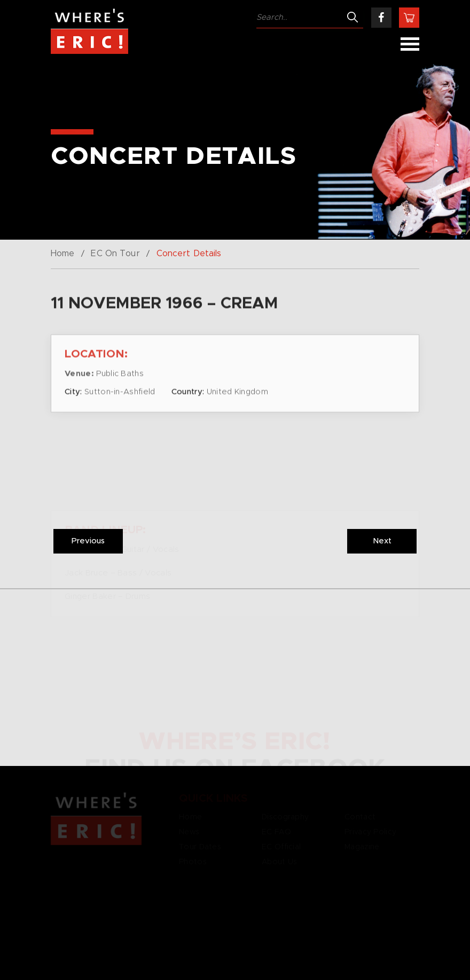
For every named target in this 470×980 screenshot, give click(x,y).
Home (62, 254)
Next (382, 541)
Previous (88, 541)
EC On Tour (115, 254)
